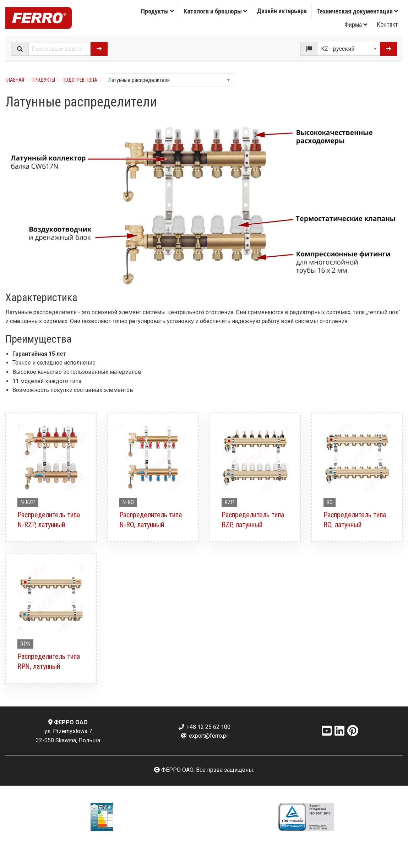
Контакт (387, 24)
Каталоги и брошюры (215, 11)
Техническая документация (357, 11)
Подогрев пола (80, 80)
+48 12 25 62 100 (204, 727)
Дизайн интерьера (282, 11)
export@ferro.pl (204, 736)
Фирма (356, 25)
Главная (15, 80)
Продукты (157, 11)
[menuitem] (158, 11)
